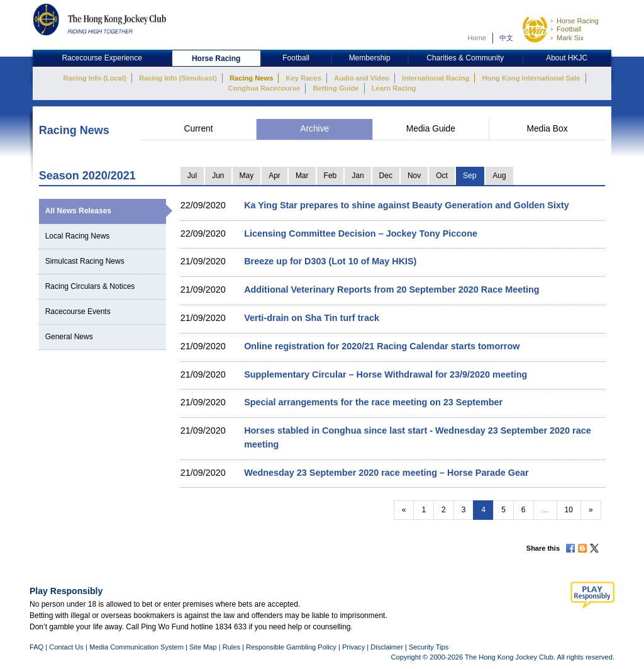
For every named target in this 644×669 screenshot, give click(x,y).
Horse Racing (578, 21)
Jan (358, 176)
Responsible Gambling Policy (291, 647)
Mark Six (570, 38)
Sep (469, 176)
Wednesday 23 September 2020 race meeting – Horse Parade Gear (386, 473)
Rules (232, 647)
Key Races (304, 78)
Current (199, 129)
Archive (314, 129)
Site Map (203, 647)
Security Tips (429, 647)
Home (477, 38)
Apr (275, 176)
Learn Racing (394, 88)
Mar (302, 176)
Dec (386, 176)
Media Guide (431, 129)
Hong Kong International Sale (531, 78)
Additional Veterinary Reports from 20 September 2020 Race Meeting (391, 290)
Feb (330, 176)
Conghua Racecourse (264, 88)
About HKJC (567, 58)
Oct (442, 176)
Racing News (251, 78)
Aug (499, 176)
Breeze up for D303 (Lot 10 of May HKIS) (330, 261)
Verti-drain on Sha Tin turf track (312, 318)
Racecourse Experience (102, 58)
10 (569, 510)
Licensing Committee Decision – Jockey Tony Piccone (361, 233)
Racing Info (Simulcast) (178, 78)
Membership (370, 58)
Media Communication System (136, 647)
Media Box (547, 129)
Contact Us (66, 647)
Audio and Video (362, 78)
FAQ (36, 647)
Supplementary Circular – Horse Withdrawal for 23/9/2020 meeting (386, 374)
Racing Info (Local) (94, 78)
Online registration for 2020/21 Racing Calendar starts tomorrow (382, 346)
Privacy (353, 647)
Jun (218, 176)
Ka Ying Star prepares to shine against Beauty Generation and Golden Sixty (407, 205)
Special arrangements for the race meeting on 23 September (373, 402)
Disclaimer (387, 647)
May (247, 176)
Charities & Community (465, 58)
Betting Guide (336, 88)
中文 (506, 38)
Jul (192, 176)
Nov (414, 176)
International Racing (436, 78)
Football (569, 29)
